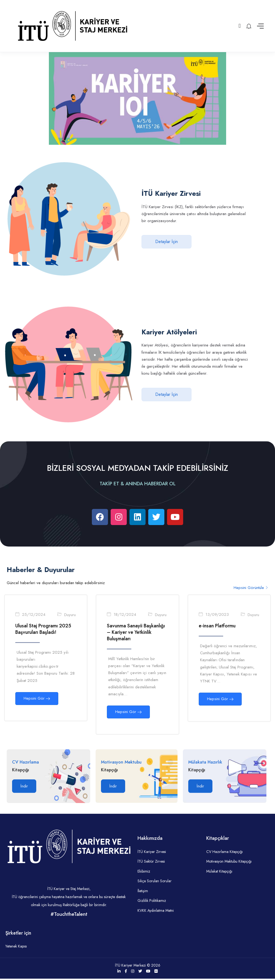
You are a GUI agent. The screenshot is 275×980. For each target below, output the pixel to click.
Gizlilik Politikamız (152, 902)
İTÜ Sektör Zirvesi (151, 863)
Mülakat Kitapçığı (219, 873)
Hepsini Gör (37, 699)
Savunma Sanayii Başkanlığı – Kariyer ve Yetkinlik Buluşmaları (136, 633)
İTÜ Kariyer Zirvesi (152, 853)
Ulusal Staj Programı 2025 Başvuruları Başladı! (44, 630)
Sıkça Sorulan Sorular (155, 882)
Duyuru (70, 615)
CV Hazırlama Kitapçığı (225, 853)
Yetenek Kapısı (16, 948)
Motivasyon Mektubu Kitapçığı (229, 863)
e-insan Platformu (217, 626)
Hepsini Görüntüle (251, 588)
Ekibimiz (144, 873)
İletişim (143, 892)
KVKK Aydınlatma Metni (156, 912)
